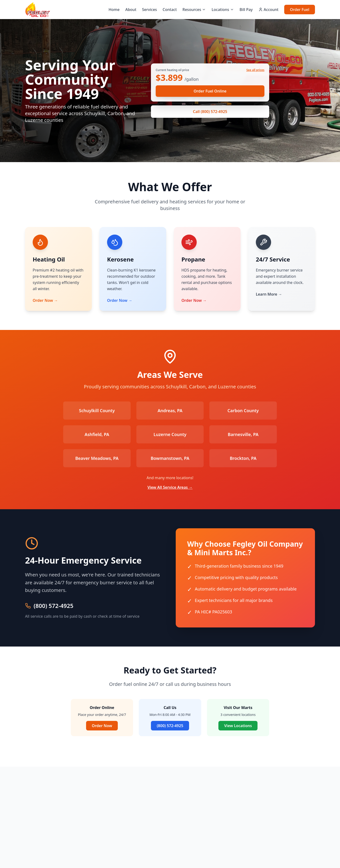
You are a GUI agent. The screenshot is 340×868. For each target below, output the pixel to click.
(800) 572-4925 (54, 606)
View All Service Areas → (170, 487)
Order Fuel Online (210, 91)
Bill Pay (246, 10)
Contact (170, 10)
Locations (223, 10)
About (131, 10)
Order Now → (45, 300)
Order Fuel (300, 10)
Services (149, 10)
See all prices (255, 70)
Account (268, 10)
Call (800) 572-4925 (210, 112)
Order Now (102, 726)
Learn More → (269, 294)
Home (114, 10)
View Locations (238, 726)
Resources (194, 10)
